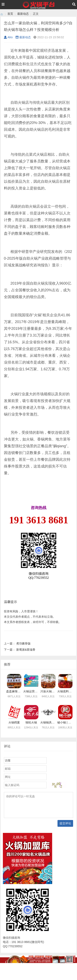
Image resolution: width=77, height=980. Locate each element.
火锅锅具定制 (49, 722)
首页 (10, 14)
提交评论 (65, 823)
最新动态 (23, 14)
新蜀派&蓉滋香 (26, 650)
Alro (8, 37)
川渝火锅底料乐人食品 (55, 691)
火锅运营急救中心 (35, 691)
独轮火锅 (31, 722)
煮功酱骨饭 (23, 643)
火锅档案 (14, 722)
